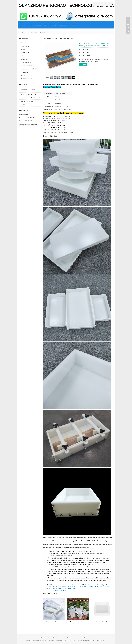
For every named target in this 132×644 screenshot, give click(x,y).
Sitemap (91, 638)
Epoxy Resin (24, 43)
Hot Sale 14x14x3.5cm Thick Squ (102, 622)
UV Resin (24, 49)
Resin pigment (25, 59)
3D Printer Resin (26, 62)
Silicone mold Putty (27, 101)
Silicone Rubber (26, 46)
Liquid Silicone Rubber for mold (30, 98)
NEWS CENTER (63, 25)
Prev (47, 59)
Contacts (74, 25)
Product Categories (34, 25)
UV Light (23, 75)
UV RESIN (24, 105)
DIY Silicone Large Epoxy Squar (78, 622)
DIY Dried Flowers (26, 79)
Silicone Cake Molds (27, 66)
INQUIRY (83, 65)
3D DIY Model (25, 72)
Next (75, 59)
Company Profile (50, 25)
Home (23, 25)
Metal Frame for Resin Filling (30, 69)
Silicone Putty (25, 53)
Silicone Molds (25, 56)
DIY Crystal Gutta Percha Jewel (54, 622)
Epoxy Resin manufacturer (29, 94)
